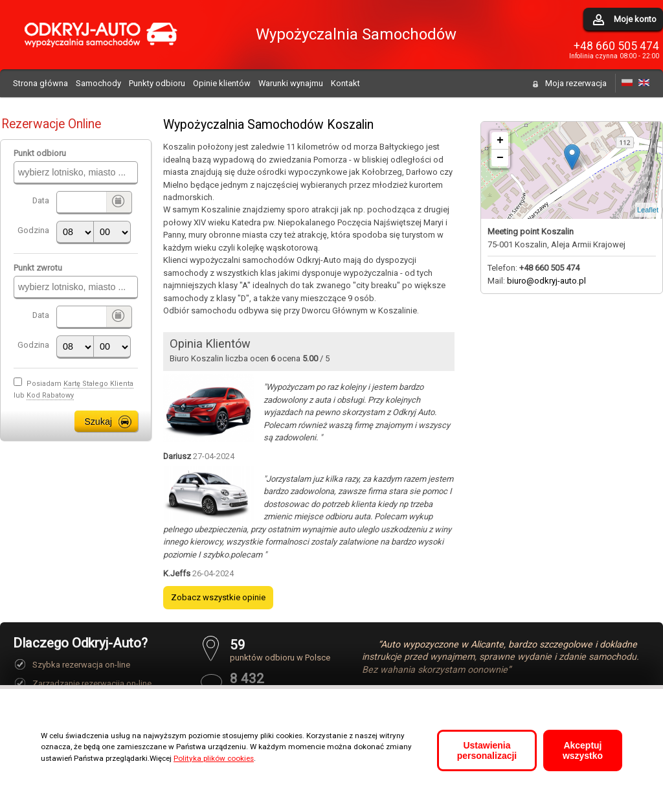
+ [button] (500, 141)
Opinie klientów (222, 83)
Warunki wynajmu (291, 83)
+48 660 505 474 (616, 46)
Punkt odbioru (40, 153)
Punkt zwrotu (38, 268)
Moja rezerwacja (576, 83)
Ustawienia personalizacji (487, 750)
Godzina (33, 230)
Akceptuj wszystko (583, 750)
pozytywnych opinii (280, 683)
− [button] (500, 158)
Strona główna (40, 83)
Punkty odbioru (157, 83)
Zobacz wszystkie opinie (218, 597)
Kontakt (345, 83)
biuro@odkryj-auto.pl (546, 281)
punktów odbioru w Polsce (280, 650)
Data (41, 200)
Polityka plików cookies (214, 758)
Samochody (98, 83)
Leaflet (648, 210)
